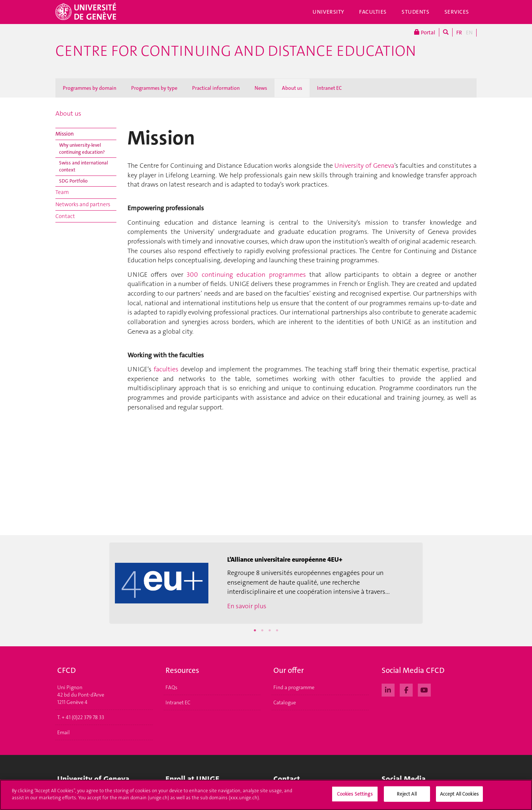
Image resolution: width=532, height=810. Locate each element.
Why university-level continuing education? (82, 149)
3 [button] (270, 630)
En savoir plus (247, 606)
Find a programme (294, 687)
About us (292, 88)
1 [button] (255, 630)
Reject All (407, 797)
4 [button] (277, 630)
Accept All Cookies (459, 797)
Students (416, 12)
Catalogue (285, 702)
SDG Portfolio (73, 181)
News (261, 88)
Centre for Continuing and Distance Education (236, 51)
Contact (65, 216)
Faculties (373, 12)
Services (457, 12)
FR (459, 33)
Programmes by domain (90, 88)
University (328, 12)
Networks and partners (83, 204)
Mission (65, 134)
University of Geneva (364, 166)
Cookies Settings (355, 797)
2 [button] (262, 630)
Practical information (216, 88)
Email (64, 732)
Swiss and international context (83, 166)
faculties (166, 369)
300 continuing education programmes (246, 275)
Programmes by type (154, 88)
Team (62, 192)
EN (469, 33)
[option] (266, 583)
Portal (425, 32)
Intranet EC (329, 88)
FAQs (171, 687)
